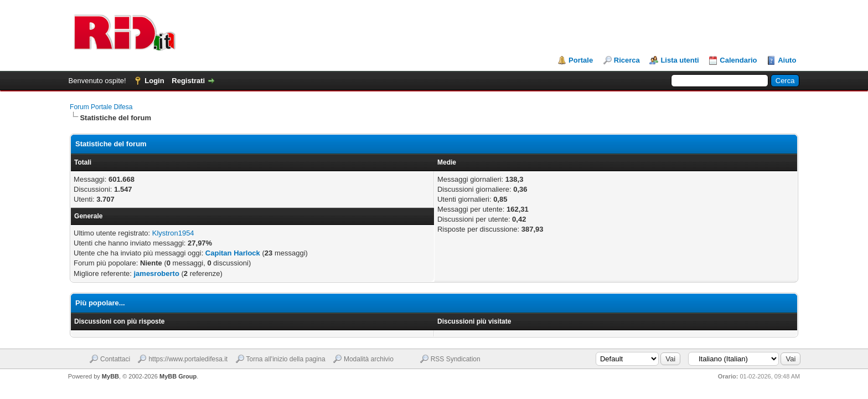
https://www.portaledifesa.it (188, 359)
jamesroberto (156, 273)
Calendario (738, 60)
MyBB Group (178, 376)
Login (154, 81)
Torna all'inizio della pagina (286, 359)
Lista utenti (680, 60)
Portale (581, 60)
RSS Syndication (456, 359)
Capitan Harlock (233, 253)
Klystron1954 (173, 233)
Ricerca (627, 60)
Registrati (188, 81)
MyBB (110, 376)
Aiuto (787, 60)
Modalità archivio (369, 359)
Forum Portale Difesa (101, 107)
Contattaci (115, 359)
